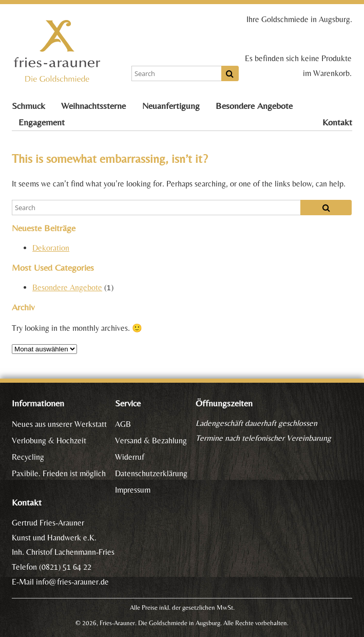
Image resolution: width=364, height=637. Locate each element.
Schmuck (28, 106)
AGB (123, 424)
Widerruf (130, 457)
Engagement (42, 122)
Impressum (133, 490)
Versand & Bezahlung (151, 441)
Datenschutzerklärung (151, 473)
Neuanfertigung (171, 106)
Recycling (28, 457)
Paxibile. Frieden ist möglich (59, 473)
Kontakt (337, 122)
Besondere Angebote (254, 106)
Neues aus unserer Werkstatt (59, 424)
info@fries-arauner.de (72, 582)
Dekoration (51, 248)
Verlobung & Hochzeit (49, 441)
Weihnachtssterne (93, 106)
